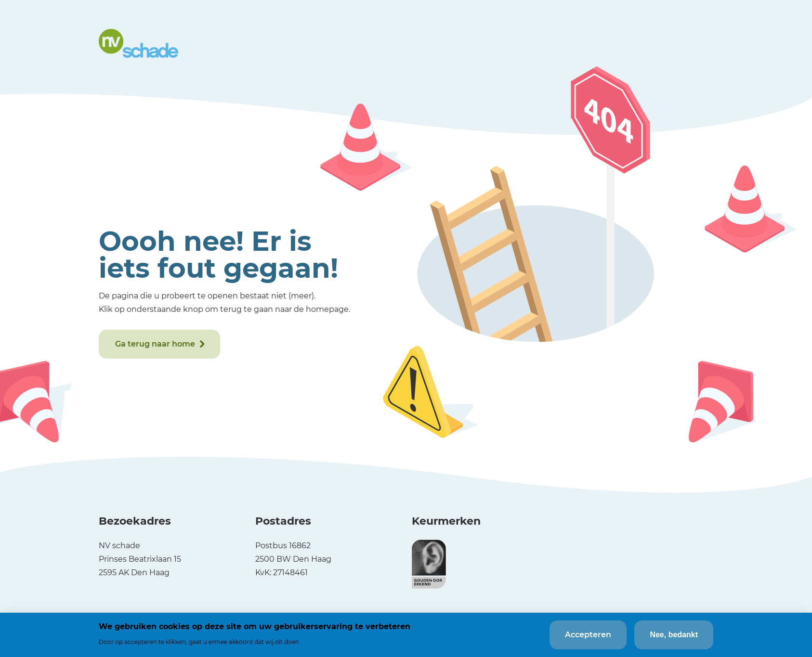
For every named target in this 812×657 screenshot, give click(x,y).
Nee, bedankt (674, 635)
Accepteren (588, 635)
